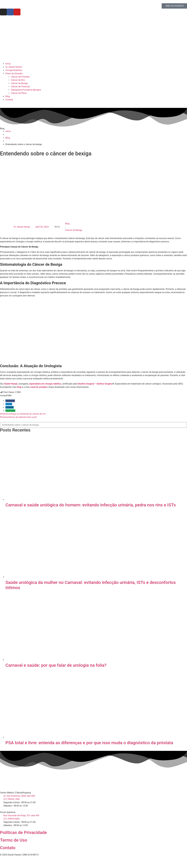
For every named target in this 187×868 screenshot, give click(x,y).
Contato (8, 848)
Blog (67, 224)
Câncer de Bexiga (74, 230)
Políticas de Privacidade (23, 832)
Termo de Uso (14, 840)
